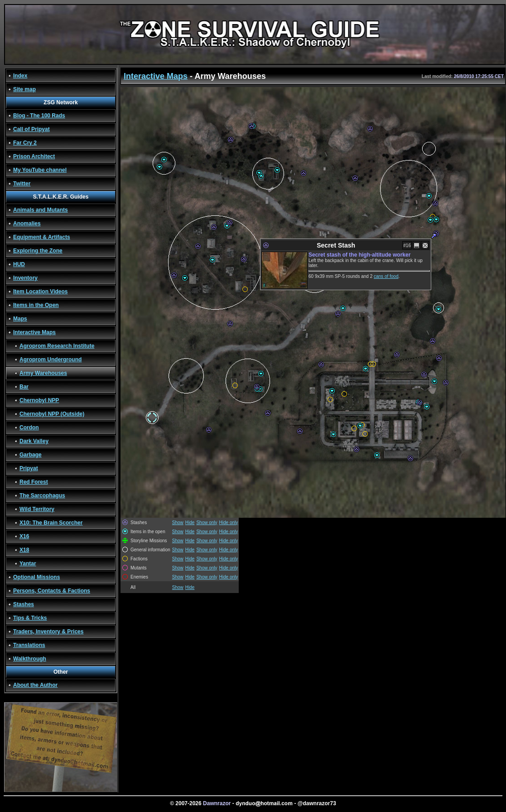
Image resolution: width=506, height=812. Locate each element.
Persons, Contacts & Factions (52, 591)
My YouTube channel (40, 170)
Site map (24, 89)
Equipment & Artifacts (42, 237)
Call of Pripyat (31, 129)
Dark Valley (34, 441)
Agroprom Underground (51, 360)
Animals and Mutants (41, 210)
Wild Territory (37, 509)
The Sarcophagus (42, 496)
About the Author (35, 685)
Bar (24, 387)
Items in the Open (36, 305)
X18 (24, 550)
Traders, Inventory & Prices (48, 632)
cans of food (386, 276)
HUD (19, 264)
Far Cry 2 (25, 143)
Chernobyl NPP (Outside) (52, 414)
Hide (190, 523)
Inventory (25, 278)
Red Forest (34, 482)
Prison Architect (34, 156)
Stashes (24, 604)
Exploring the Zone (38, 251)
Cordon (29, 428)
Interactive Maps (34, 332)
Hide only (229, 523)
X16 (24, 536)
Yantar (28, 564)
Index (20, 76)
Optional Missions (36, 577)
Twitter (22, 184)
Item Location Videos (40, 292)
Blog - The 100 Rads (39, 116)
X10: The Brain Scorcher (51, 523)
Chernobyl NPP (39, 400)
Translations (29, 645)
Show (178, 523)
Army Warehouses (43, 373)
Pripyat (29, 468)
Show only (207, 523)
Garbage (31, 455)
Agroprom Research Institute (57, 346)
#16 (407, 246)
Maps (20, 319)
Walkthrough (30, 659)
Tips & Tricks (30, 618)
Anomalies (27, 224)
